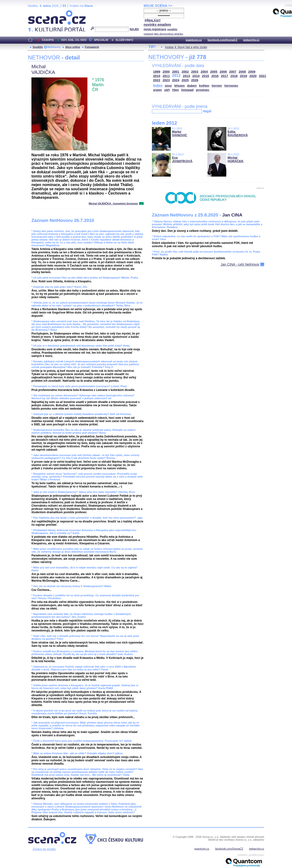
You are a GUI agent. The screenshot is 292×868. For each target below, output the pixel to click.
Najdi (207, 111)
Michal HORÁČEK (236, 159)
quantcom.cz (194, 40)
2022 (157, 80)
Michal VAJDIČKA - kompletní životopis (113, 203)
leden (158, 85)
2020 (253, 76)
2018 (234, 76)
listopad (187, 90)
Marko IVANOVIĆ (180, 133)
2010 (157, 76)
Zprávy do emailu (44, 849)
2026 (195, 80)
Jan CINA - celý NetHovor (240, 264)
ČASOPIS (48, 40)
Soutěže (38, 47)
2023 (166, 80)
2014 (196, 76)
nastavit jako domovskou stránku (163, 34)
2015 (206, 76)
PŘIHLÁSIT (153, 20)
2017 (224, 76)
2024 (176, 80)
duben (192, 86)
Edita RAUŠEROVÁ (238, 133)
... (141, 203)
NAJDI (134, 29)
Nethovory (54, 47)
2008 (242, 72)
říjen (175, 90)
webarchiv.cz (251, 40)
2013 (186, 76)
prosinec (203, 90)
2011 (166, 76)
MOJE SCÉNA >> (158, 6)
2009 (252, 72)
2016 (215, 76)
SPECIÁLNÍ (101, 40)
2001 (176, 72)
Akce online (73, 47)
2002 (185, 72)
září (167, 90)
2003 (195, 72)
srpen (157, 90)
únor (168, 86)
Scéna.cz (36, 12)
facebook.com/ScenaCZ (223, 40)
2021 (262, 76)
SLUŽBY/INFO (124, 40)
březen (180, 86)
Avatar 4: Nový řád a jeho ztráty (186, 47)
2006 (223, 72)
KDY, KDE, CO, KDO (74, 40)
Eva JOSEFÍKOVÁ (182, 159)
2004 (204, 72)
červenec (231, 86)
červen (217, 86)
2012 (176, 76)
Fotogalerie (92, 47)
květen (204, 86)
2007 (233, 72)
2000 (166, 72)
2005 (214, 72)
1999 (157, 72)
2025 (185, 80)
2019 (244, 76)
